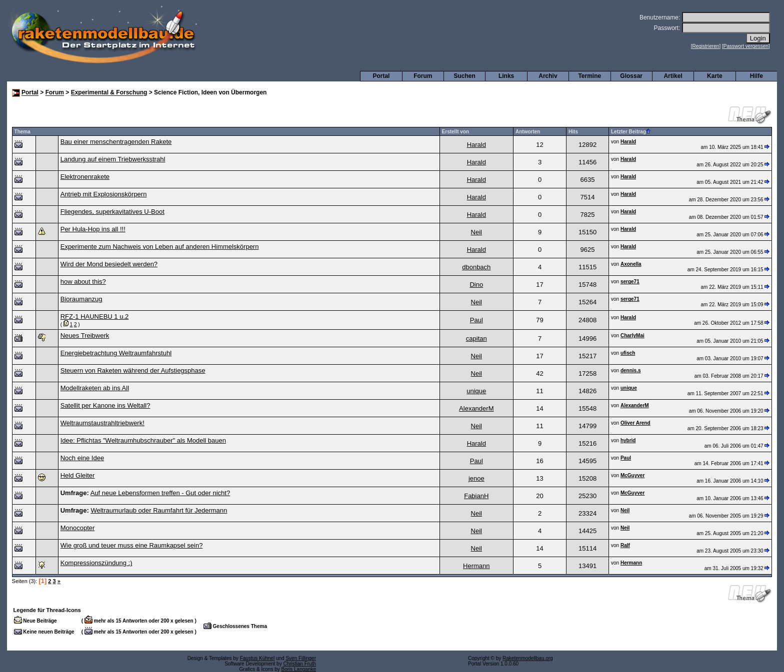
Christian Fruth (299, 664)
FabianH (476, 496)
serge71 (630, 282)
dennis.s (631, 370)
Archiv (548, 76)
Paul (476, 320)
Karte (715, 76)
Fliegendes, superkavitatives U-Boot (112, 212)
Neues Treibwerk (85, 336)
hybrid (628, 440)
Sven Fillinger (301, 658)
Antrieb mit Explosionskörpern (104, 194)
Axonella (631, 264)
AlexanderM (476, 408)
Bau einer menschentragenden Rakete (116, 142)
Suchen (465, 76)
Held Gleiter (78, 475)
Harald (476, 145)
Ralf (625, 545)
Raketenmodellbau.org (528, 658)
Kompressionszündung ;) (96, 563)
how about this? (83, 282)
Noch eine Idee (82, 458)
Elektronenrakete (85, 177)
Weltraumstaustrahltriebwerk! (102, 423)
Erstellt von (455, 132)
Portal (381, 76)
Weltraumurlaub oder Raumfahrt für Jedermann (159, 510)
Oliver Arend (635, 423)
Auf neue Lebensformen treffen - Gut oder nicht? (160, 493)
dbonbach (476, 267)
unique (476, 391)
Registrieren (706, 46)
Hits (573, 132)
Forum (423, 76)
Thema (22, 132)
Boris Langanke (299, 669)
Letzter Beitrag (631, 132)
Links (506, 76)
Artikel (673, 76)
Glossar (631, 76)
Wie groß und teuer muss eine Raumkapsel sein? (132, 545)
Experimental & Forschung (109, 93)
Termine (589, 76)
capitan (476, 338)
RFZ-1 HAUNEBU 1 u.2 (95, 317)
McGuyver (632, 475)
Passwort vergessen (746, 46)
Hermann (476, 566)
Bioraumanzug (81, 299)
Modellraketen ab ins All (95, 388)
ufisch (628, 353)
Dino (476, 285)
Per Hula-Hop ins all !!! (93, 229)
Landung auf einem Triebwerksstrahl (113, 159)
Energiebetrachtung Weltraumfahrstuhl (116, 353)
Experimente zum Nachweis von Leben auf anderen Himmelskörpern (160, 247)
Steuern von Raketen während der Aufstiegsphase (133, 370)
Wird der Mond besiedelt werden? (109, 264)
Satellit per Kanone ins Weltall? (105, 405)
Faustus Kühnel (257, 658)
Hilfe (756, 76)
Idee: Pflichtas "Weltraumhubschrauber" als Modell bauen (143, 440)
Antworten (528, 132)
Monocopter (78, 528)
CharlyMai (632, 336)
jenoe (476, 478)
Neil (476, 232)
